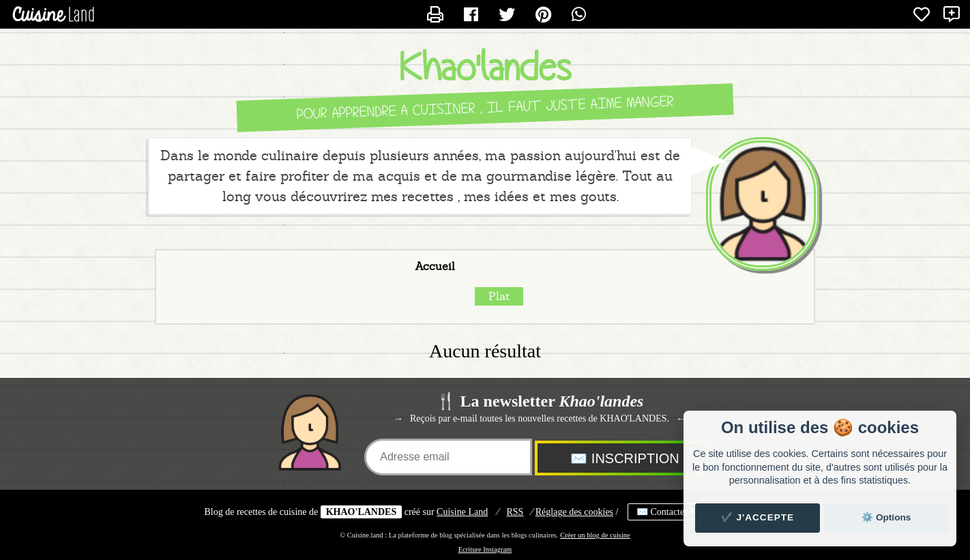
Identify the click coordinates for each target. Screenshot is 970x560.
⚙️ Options (886, 517)
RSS (515, 512)
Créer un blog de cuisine (595, 535)
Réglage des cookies (574, 512)
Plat (499, 296)
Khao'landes (485, 68)
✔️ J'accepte (758, 517)
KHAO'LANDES (361, 512)
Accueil (435, 267)
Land (462, 512)
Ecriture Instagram (485, 549)
